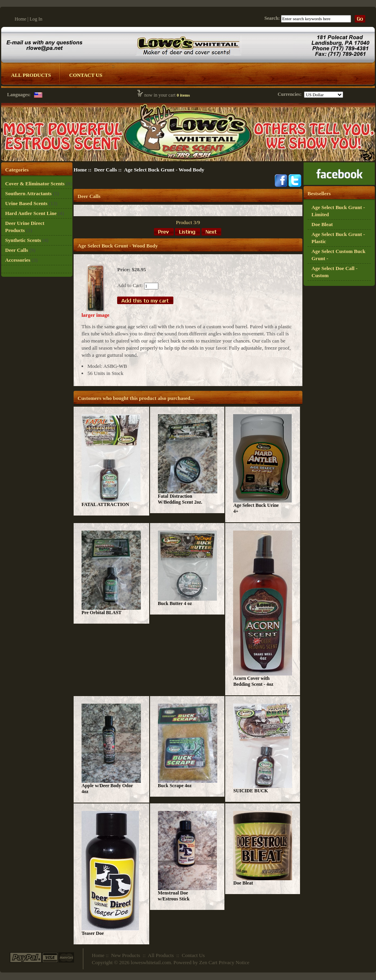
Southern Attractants (28, 193)
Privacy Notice (234, 962)
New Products (126, 955)
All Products (31, 75)
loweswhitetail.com (151, 962)
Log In (36, 19)
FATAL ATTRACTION (105, 504)
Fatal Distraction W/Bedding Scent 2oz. (180, 499)
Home (20, 19)
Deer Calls (106, 170)
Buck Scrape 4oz (175, 786)
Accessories (18, 260)
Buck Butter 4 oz (175, 603)
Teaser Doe (93, 933)
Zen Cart (208, 962)
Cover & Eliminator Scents (35, 184)
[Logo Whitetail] (188, 161)
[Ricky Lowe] (339, 183)
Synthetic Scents (23, 240)
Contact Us (86, 75)
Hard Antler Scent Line (31, 213)
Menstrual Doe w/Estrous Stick (174, 896)
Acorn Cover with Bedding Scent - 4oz (253, 681)
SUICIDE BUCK (251, 791)
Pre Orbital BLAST (102, 613)
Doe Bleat (243, 883)
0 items (183, 95)
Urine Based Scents (26, 203)
